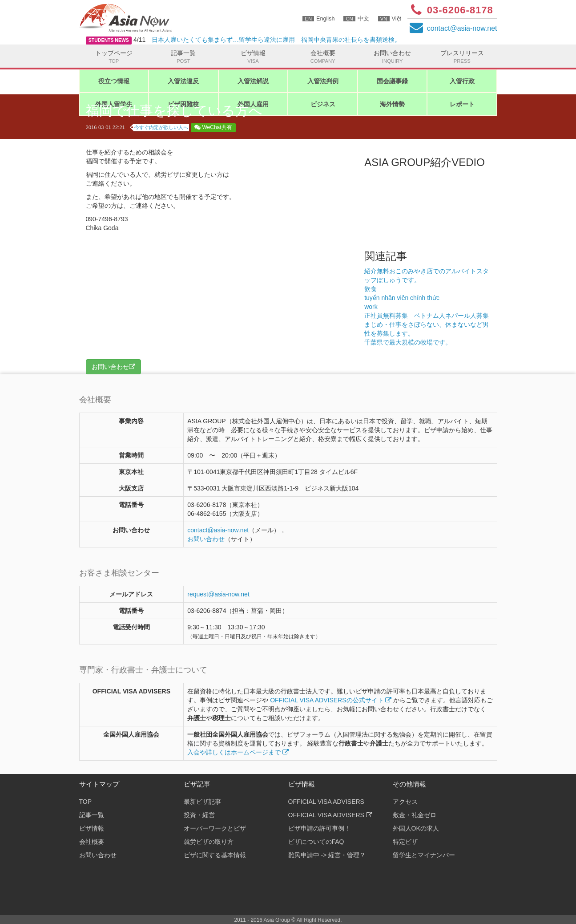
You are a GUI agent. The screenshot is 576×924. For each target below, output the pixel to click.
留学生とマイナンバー (424, 855)
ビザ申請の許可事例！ (319, 828)
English (318, 19)
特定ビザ (405, 842)
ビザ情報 (253, 57)
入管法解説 (253, 81)
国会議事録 (392, 81)
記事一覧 (183, 57)
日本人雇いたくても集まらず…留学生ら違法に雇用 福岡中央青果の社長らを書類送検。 (276, 40)
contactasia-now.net (462, 28)
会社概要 (323, 57)
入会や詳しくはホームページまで (238, 752)
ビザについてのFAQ (316, 842)
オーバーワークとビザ (215, 828)
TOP (86, 802)
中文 (356, 19)
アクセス (405, 802)
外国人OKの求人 (416, 828)
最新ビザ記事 (202, 802)
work (371, 307)
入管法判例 (323, 81)
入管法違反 (183, 81)
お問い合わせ (393, 57)
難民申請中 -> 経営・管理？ (327, 855)
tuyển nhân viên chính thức (402, 298)
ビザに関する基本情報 (215, 855)
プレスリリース (462, 57)
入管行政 (462, 81)
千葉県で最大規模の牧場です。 (423, 342)
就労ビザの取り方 (209, 842)
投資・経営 (199, 815)
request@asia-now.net (218, 594)
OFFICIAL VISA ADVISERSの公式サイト (331, 700)
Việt (390, 19)
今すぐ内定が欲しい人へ (161, 127)
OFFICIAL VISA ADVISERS (326, 802)
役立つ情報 (114, 81)
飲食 (371, 289)
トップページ (114, 57)
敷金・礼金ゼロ (415, 815)
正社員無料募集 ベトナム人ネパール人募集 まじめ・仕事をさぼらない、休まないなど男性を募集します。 (430, 324)
